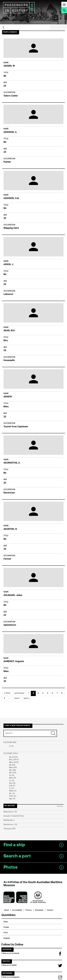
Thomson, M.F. (10, 829)
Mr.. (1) (12, 794)
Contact (50, 910)
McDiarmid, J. (9, 820)
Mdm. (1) (13, 791)
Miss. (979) (14, 762)
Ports (6, 932)
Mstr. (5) (13, 778)
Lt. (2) (12, 781)
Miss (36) (13, 768)
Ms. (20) (12, 770)
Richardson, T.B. (10, 812)
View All (60, 806)
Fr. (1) (11, 788)
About (7, 910)
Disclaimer (39, 910)
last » (27, 698)
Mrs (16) (13, 773)
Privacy (29, 910)
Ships (6, 921)
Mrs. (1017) (14, 760)
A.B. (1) (12, 786)
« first (7, 693)
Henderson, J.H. (10, 825)
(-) (10, 746)
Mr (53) (12, 765)
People (6, 927)
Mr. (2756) (13, 757)
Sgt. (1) (12, 799)
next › (17, 698)
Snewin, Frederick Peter (14, 816)
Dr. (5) (12, 775)
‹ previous (19, 693)
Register (7, 938)
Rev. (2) (12, 783)
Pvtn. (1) (13, 796)
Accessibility (17, 910)
